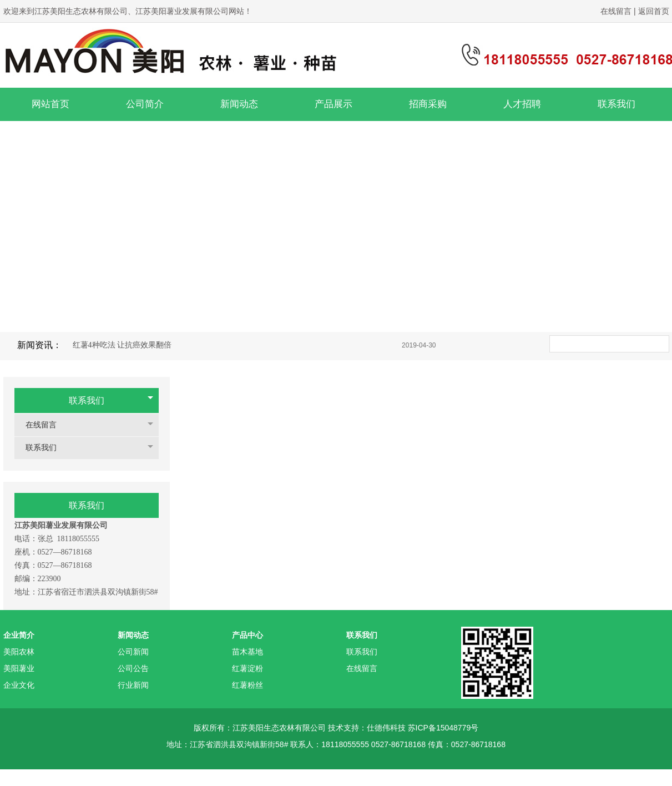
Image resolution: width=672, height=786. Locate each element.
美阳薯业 (19, 668)
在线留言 (617, 11)
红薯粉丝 (247, 685)
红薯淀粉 (247, 668)
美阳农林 (19, 652)
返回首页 (654, 11)
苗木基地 (247, 652)
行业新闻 (133, 685)
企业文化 (19, 685)
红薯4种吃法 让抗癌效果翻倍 (122, 345)
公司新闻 (133, 652)
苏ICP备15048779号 (443, 728)
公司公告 (133, 668)
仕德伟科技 (386, 728)
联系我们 (87, 400)
